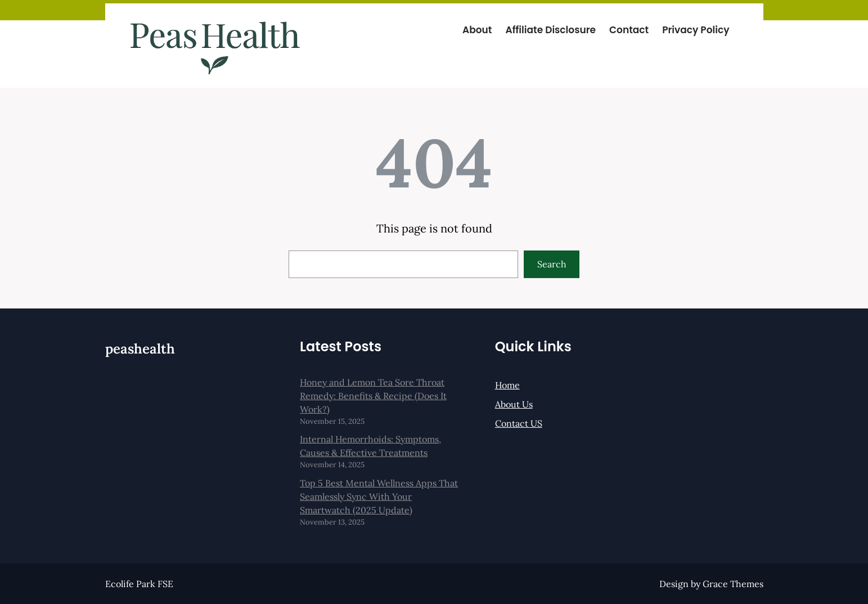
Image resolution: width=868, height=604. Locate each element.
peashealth (140, 349)
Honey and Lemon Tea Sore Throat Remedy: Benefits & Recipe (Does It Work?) (373, 396)
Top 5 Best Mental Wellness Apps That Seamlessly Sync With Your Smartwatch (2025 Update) (379, 496)
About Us (514, 404)
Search (552, 264)
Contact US (519, 423)
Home (507, 385)
